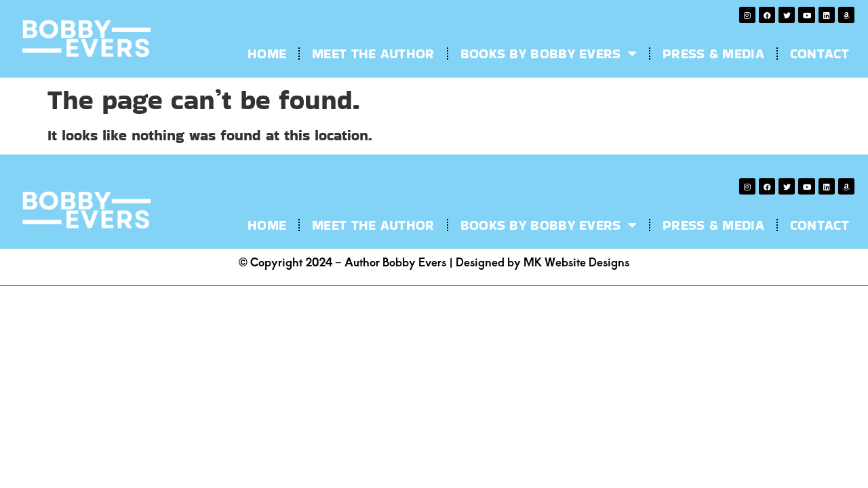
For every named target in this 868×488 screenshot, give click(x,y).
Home (267, 54)
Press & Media (713, 54)
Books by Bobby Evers (549, 54)
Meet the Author (373, 54)
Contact (820, 54)
